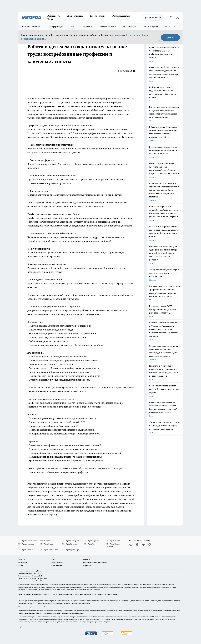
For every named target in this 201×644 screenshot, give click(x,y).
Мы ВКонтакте (130, 27)
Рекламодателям (121, 16)
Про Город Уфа (90, 544)
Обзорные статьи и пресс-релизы (95, 562)
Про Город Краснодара (71, 550)
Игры (50, 19)
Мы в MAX (170, 27)
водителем (41, 484)
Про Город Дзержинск (26, 550)
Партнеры (87, 566)
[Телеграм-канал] (143, 545)
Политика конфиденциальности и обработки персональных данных (43, 607)
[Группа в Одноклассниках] (137, 545)
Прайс (21, 566)
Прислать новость (152, 17)
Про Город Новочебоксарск (28, 541)
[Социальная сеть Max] (150, 545)
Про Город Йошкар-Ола (71, 541)
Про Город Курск (47, 544)
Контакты (87, 559)
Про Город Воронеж (92, 541)
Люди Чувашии (75, 16)
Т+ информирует (55, 27)
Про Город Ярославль (26, 544)
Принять (170, 37)
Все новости (54, 16)
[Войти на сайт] (177, 17)
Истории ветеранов (31, 27)
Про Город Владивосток (49, 550)
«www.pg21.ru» (36, 571)
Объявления (23, 562)
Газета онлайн (98, 16)
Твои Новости (46, 541)
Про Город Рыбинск (69, 544)
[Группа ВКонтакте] (131, 545)
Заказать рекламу (107, 27)
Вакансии (87, 27)
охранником (56, 484)
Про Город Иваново (114, 541)
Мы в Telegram (151, 27)
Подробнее (86, 603)
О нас (53, 559)
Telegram (22, 559)
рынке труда (37, 102)
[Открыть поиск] (171, 17)
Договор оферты (57, 562)
